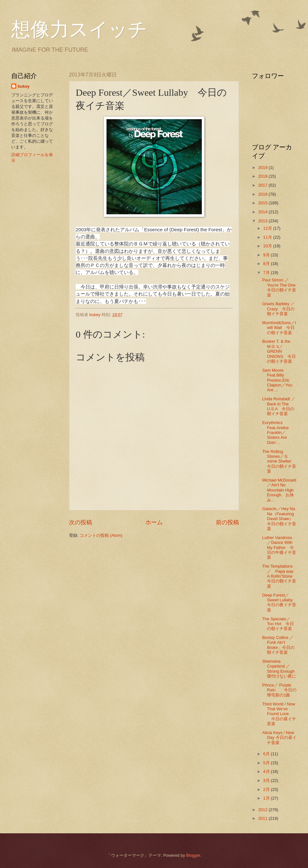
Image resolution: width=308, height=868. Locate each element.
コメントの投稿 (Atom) (101, 535)
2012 (263, 810)
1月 (267, 798)
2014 (263, 212)
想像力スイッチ (79, 30)
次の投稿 (81, 522)
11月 (268, 237)
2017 (263, 185)
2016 (263, 194)
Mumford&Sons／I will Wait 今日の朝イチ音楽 (279, 328)
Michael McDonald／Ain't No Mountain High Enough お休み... (279, 490)
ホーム (154, 522)
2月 (267, 789)
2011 (263, 818)
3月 (267, 780)
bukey (24, 86)
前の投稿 (227, 522)
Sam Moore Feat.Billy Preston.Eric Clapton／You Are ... (277, 380)
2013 (263, 221)
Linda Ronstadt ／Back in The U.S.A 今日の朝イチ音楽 (279, 406)
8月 (267, 264)
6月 (267, 754)
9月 (267, 255)
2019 (263, 168)
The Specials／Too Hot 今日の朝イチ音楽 (278, 624)
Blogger (193, 855)
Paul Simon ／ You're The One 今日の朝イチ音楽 (281, 287)
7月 (267, 273)
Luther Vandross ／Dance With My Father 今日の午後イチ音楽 (279, 548)
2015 (263, 203)
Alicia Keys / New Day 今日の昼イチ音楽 (279, 738)
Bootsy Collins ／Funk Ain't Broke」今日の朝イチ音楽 (278, 645)
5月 (267, 763)
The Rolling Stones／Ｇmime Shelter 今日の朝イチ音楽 (279, 461)
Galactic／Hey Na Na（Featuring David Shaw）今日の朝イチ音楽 (279, 519)
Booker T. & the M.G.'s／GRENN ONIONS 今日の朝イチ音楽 (279, 351)
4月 (267, 771)
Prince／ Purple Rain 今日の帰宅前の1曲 (279, 690)
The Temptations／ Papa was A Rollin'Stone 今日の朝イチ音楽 (279, 576)
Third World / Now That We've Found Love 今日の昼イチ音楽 (279, 714)
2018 (263, 176)
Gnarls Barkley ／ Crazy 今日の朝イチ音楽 (280, 309)
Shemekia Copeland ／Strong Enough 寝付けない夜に (280, 669)
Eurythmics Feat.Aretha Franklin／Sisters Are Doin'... (275, 433)
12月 (268, 228)
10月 (268, 246)
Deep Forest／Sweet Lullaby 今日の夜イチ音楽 (279, 602)
